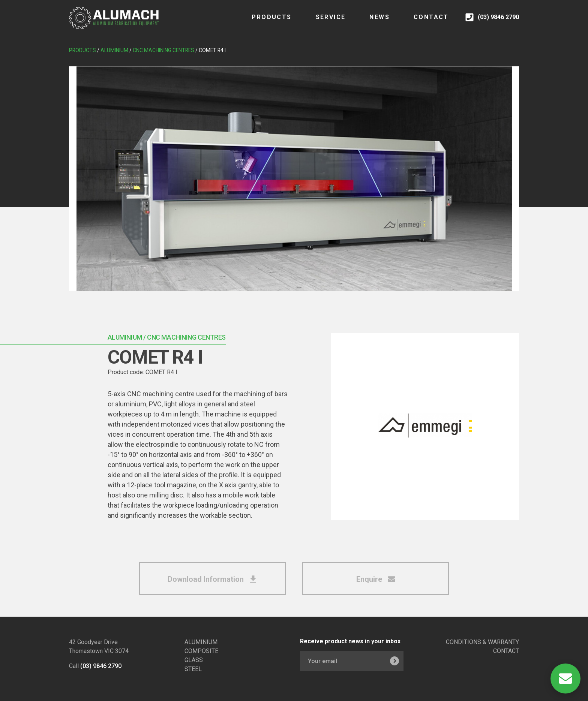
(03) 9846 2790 (101, 666)
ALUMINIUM (201, 642)
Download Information (212, 579)
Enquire (376, 579)
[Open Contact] (565, 679)
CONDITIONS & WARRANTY (482, 642)
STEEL (193, 669)
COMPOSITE (201, 651)
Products (264, 22)
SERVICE (323, 22)
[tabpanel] (294, 179)
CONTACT (423, 22)
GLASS (194, 660)
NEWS (372, 22)
